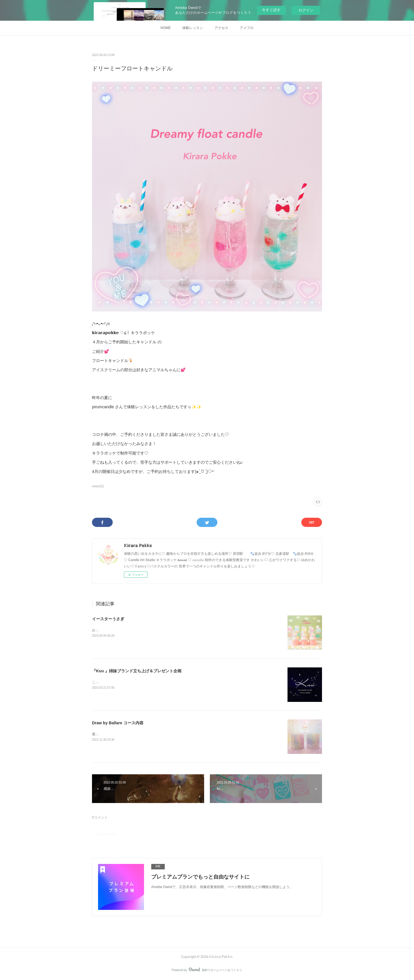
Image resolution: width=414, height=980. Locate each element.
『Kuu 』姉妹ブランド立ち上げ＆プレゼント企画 (137, 671)
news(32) (98, 486)
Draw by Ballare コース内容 (118, 723)
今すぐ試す (271, 10)
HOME (166, 28)
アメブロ (247, 28)
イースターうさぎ (108, 619)
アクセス (221, 28)
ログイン (306, 10)
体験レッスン (193, 28)
